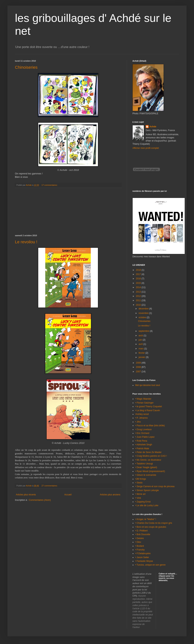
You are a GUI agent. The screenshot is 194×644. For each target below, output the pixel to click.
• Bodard (140, 546)
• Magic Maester (143, 399)
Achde (153, 127)
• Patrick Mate (142, 449)
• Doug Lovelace (143, 429)
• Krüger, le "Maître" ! (146, 519)
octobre (143, 317)
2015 (139, 283)
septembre (144, 331)
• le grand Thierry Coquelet (149, 406)
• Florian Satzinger (144, 403)
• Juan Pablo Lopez (145, 437)
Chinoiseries (26, 67)
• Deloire (140, 538)
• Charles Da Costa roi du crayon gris (154, 523)
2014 (139, 287)
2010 (139, 305)
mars (141, 349)
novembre (144, 313)
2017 (139, 274)
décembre (144, 309)
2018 (139, 270)
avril (141, 344)
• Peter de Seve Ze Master (148, 452)
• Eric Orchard (142, 433)
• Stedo (139, 483)
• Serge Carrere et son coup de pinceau (155, 486)
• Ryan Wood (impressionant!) (150, 471)
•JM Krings (141, 479)
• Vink (138, 498)
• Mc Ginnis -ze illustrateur (148, 460)
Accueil (68, 495)
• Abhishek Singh (144, 445)
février (142, 353)
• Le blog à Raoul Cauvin (148, 410)
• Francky (140, 550)
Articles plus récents (26, 495)
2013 (139, 292)
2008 (139, 367)
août (141, 336)
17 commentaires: (50, 185)
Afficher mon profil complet (146, 148)
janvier (142, 357)
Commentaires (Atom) (40, 500)
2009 (139, 363)
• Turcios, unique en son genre (150, 565)
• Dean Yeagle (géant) (146, 467)
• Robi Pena (141, 441)
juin (141, 340)
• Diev (138, 542)
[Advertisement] (68, 211)
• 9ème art (140, 494)
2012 (139, 296)
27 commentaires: (50, 486)
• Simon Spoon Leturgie (147, 490)
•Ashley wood (142, 414)
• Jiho (138, 422)
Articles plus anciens (110, 495)
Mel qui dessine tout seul (148, 385)
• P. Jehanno (141, 418)
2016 (139, 279)
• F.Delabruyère (143, 553)
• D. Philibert (141, 531)
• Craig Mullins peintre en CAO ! (151, 456)
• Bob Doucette (143, 534)
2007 (139, 372)
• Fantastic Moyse (144, 561)
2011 (139, 300)
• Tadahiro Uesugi (144, 464)
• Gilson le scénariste (146, 475)
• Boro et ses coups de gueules (151, 527)
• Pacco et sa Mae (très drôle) (150, 426)
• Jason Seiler (142, 557)
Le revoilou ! (26, 242)
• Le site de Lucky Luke (147, 505)
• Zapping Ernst (143, 502)
